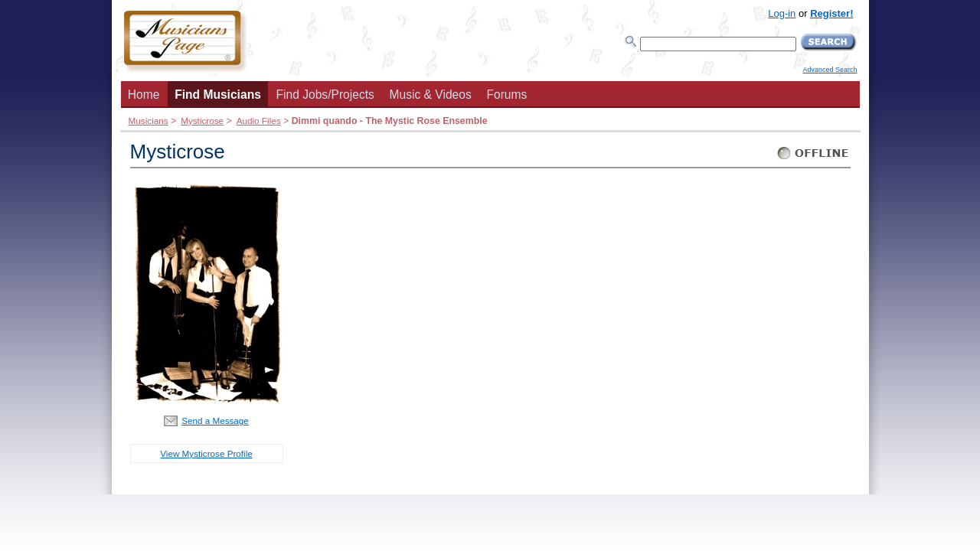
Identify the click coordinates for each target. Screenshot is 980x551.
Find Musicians (218, 95)
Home (144, 95)
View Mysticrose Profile (206, 453)
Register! (831, 13)
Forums (506, 95)
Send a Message (215, 421)
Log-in (782, 13)
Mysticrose (202, 121)
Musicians (149, 121)
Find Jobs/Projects (325, 95)
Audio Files (259, 121)
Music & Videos (431, 95)
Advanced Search (830, 70)
